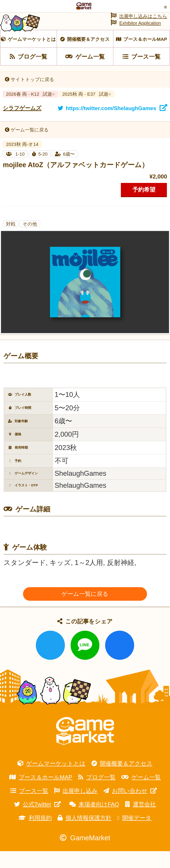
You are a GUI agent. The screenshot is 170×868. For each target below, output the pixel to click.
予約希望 (144, 206)
